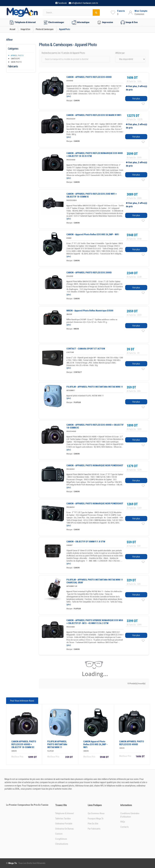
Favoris (121, 11)
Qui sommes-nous (96, 813)
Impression (105, 22)
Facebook (62, 3)
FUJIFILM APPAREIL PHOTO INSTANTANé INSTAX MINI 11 (57, 744)
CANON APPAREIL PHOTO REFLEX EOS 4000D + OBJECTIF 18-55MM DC (24, 744)
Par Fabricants (94, 829)
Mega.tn (13, 863)
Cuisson (59, 834)
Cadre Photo (16, 62)
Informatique (81, 22)
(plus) (69, 96)
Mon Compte (141, 11)
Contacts (125, 827)
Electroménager (54, 22)
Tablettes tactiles (63, 819)
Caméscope (15, 59)
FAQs (123, 822)
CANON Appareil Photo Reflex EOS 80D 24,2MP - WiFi (95, 744)
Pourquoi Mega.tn (96, 819)
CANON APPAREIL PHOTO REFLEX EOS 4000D (132, 743)
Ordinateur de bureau (64, 829)
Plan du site (93, 824)
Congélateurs (61, 839)
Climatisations (62, 844)
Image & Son (129, 22)
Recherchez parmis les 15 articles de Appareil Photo (63, 53)
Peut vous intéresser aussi (22, 701)
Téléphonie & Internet (23, 22)
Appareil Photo (17, 56)
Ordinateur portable (64, 824)
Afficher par (120, 53)
